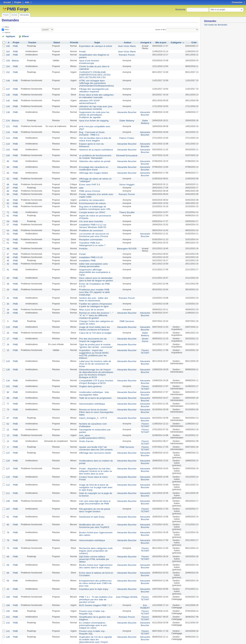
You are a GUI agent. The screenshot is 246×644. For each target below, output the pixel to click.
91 (8, 475)
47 (8, 237)
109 (8, 460)
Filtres (7, 27)
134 (8, 347)
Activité (14, 15)
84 (8, 181)
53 (8, 218)
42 (8, 247)
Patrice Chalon (123, 128)
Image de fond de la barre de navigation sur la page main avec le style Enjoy (94, 446)
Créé (189, 42)
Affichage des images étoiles (91, 160)
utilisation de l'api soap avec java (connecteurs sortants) (93, 102)
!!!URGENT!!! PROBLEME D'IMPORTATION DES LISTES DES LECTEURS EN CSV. (94, 71)
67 (8, 380)
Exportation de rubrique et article (93, 46)
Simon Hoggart (124, 171)
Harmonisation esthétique (89, 369)
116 (8, 122)
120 (8, 613)
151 (8, 573)
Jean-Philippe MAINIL (124, 554)
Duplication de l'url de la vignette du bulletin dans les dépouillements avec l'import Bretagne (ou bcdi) (94, 594)
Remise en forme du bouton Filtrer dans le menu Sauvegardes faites (93, 375)
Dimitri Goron (140, 313)
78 (8, 499)
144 (8, 100)
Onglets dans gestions (88, 352)
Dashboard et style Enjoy (89, 475)
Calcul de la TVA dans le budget (92, 307)
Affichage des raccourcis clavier (92, 412)
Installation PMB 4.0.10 (88, 240)
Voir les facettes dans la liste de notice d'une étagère (92, 129)
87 (8, 175)
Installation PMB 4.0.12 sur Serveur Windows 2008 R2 (94, 211)
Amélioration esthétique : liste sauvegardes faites (91, 359)
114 (8, 128)
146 (8, 89)
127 (8, 428)
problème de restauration (89, 186)
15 (8, 323)
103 (8, 139)
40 (8, 258)
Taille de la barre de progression (92, 363)
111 (8, 452)
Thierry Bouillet (124, 198)
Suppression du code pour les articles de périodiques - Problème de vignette (93, 108)
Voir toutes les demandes (216, 25)
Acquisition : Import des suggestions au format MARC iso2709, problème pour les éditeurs (94, 326)
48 (8, 232)
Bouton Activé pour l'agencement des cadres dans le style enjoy (93, 524)
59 (8, 206)
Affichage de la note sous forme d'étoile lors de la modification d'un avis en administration (93, 623)
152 (8, 68)
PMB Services (123, 296)
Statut (6, 29)
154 (8, 63)
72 (8, 192)
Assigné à (141, 42)
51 (8, 226)
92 (8, 166)
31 (8, 274)
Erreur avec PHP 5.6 (87, 171)
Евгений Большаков (123, 144)
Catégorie (171, 42)
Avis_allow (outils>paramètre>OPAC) (90, 397)
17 (8, 312)
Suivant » (28, 632)
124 (8, 114)
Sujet (95, 42)
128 (8, 592)
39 (8, 263)
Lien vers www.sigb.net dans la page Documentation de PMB (94, 461)
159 (8, 60)
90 (8, 358)
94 (8, 155)
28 (8, 285)
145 (8, 95)
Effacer (21, 36)
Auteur (124, 42)
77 (8, 369)
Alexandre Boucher (124, 106)
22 (8, 391)
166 (8, 46)
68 (8, 522)
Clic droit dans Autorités (88, 206)
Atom (186, 637)
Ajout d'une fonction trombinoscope (94, 60)
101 (8, 352)
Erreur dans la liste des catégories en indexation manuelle (93, 91)
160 (8, 54)
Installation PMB (85, 244)
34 (8, 269)
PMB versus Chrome (87, 178)
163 (8, 51)
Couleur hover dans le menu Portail (94, 436)
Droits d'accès (84, 401)
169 (8, 554)
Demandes (24, 15)
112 (8, 444)
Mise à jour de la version (89, 285)
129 (8, 420)
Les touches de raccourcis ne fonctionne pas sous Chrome (91, 219)
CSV (191, 637)
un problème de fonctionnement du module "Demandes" (94, 145)
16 (8, 318)
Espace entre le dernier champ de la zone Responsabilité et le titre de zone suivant (94, 615)
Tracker (31, 42)
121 (8, 119)
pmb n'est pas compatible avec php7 (94, 119)
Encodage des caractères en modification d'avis (91, 156)
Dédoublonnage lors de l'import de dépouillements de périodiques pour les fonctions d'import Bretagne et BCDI (94, 340)
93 (8, 160)
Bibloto (15, 60)
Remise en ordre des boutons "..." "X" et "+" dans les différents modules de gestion (93, 290)
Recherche (180, 10)
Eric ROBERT (140, 563)
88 (8, 171)
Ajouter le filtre (161, 29)
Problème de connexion (88, 215)
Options (7, 32)
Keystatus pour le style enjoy (91, 546)
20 (8, 307)
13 (8, 396)
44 (8, 546)
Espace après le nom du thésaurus (94, 133)
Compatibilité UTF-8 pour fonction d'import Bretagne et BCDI (93, 348)
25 (8, 288)
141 (8, 586)
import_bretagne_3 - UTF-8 (90, 380)
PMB (15, 46)
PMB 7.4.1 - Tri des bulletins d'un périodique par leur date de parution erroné (94, 556)
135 (8, 337)
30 (8, 279)
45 (8, 244)
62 (8, 385)
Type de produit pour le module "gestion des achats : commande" (93, 319)
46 (8, 240)
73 (8, 374)
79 (8, 491)
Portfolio (81, 232)
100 (8, 144)
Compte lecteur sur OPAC (90, 198)
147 (8, 84)
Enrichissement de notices (90, 189)
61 (8, 201)
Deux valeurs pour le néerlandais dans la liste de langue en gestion (93, 259)
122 (8, 607)
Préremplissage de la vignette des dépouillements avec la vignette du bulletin (93, 602)
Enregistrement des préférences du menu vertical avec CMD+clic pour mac (94, 541)
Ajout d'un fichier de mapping (91, 114)
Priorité (73, 42)
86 (8, 178)
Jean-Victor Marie (124, 46)
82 (8, 189)
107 (8, 467)
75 (8, 507)
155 (8, 567)
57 (8, 209)
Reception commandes (88, 223)
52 (8, 223)
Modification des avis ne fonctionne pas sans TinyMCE (94, 484)
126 (8, 599)
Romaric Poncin (123, 54)
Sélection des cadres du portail (92, 150)
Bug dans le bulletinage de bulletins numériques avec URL (94, 193)
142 (8, 578)
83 (8, 186)
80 (8, 483)
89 (8, 363)
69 (8, 515)
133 (8, 301)
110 (8, 133)
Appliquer (9, 36)
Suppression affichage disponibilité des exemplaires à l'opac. (94, 253)
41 (8, 252)
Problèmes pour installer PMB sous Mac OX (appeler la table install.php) (94, 270)
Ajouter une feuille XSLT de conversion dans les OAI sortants (93, 408)
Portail (81, 51)
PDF (197, 637)
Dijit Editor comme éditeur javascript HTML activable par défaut (94, 516)
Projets (6, 15)
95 (8, 150)
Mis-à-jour (156, 42)
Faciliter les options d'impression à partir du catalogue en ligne (93, 281)
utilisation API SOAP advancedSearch (87, 96)
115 (8, 436)
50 (58, 632)
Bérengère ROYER (124, 232)
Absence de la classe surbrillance (93, 139)
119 (8, 621)
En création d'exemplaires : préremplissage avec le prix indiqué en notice (94, 581)
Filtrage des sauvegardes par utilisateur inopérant (91, 85)
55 (8, 538)
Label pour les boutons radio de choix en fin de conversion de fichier (94, 332)
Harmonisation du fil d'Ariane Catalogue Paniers (91, 608)
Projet (15, 42)
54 (8, 215)
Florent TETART (140, 324)
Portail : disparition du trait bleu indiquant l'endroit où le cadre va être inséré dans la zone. (94, 431)
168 (8, 562)
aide (80, 175)
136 (8, 106)
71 (8, 198)
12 (8, 401)
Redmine (114, 642)
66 (8, 530)
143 (8, 331)
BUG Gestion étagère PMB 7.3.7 (93, 562)
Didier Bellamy (123, 114)
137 (8, 412)
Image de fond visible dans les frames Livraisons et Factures (91, 303)
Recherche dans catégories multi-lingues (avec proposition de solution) (93, 509)
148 (8, 76)
